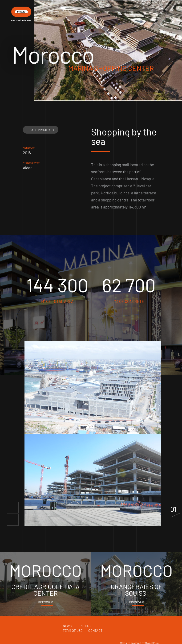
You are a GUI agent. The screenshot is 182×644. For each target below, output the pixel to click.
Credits (84, 626)
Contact (95, 631)
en (160, 13)
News (67, 626)
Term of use (73, 631)
